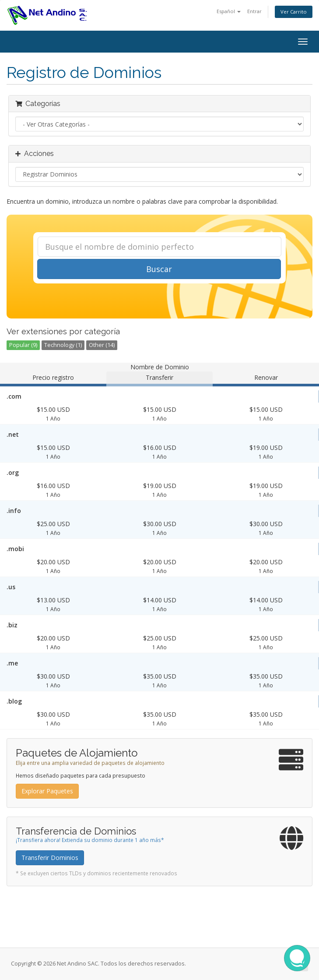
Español (229, 11)
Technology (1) (63, 345)
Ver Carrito (294, 12)
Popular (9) (23, 345)
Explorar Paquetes (47, 791)
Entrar (254, 11)
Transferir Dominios (50, 858)
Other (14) (102, 345)
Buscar (159, 269)
